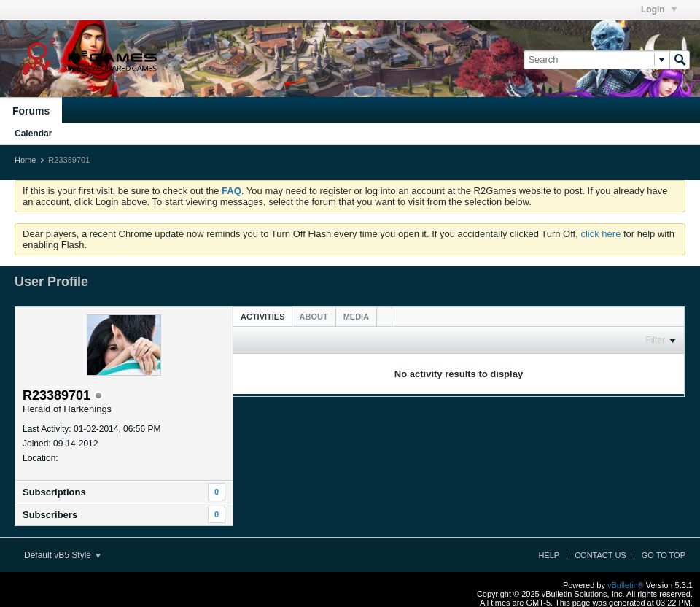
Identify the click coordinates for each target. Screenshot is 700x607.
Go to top (664, 555)
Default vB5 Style (62, 555)
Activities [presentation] (263, 317)
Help (549, 555)
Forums (31, 111)
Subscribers (50, 515)
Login (659, 9)
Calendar (33, 134)
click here (600, 234)
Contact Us (600, 555)
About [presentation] (314, 317)
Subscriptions (54, 492)
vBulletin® (626, 585)
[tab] (263, 316)
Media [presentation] (356, 317)
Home (25, 160)
